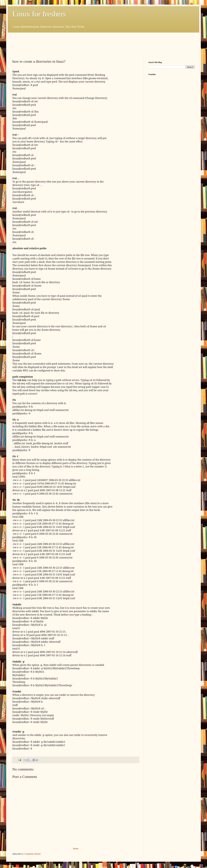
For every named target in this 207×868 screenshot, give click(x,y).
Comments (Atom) (32, 854)
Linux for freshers (39, 14)
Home (76, 849)
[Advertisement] (69, 44)
